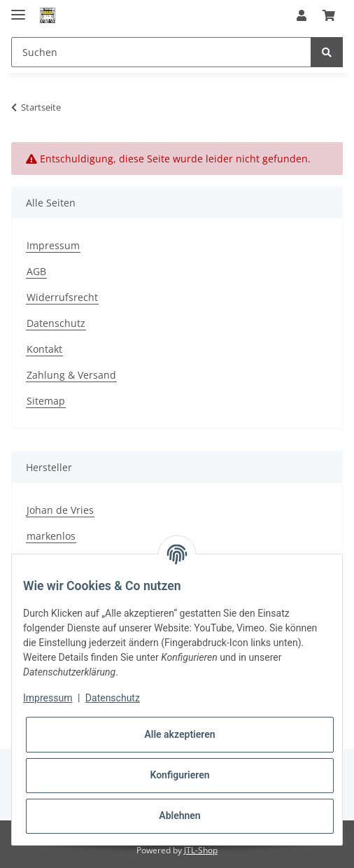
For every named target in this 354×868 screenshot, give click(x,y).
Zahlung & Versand (71, 375)
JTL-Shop (201, 850)
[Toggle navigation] (18, 9)
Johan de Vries (60, 510)
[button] (302, 15)
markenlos (51, 536)
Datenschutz (56, 323)
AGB (36, 271)
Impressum (53, 245)
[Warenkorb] (329, 15)
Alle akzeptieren (179, 734)
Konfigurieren (179, 775)
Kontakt (44, 349)
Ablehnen (179, 815)
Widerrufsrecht (62, 297)
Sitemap (46, 401)
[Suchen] (161, 52)
